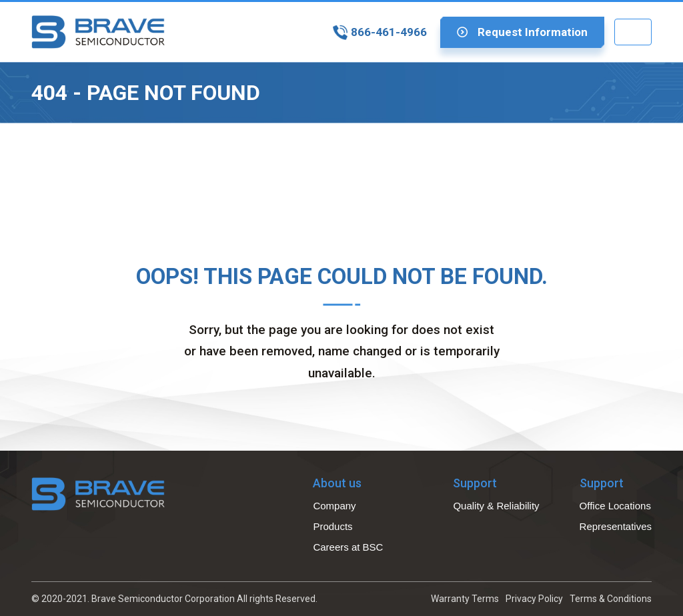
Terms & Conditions (611, 599)
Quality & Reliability (496, 506)
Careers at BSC (348, 547)
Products (332, 526)
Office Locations (615, 506)
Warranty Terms (465, 599)
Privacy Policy (534, 599)
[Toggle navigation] (633, 32)
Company (334, 506)
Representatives (616, 526)
